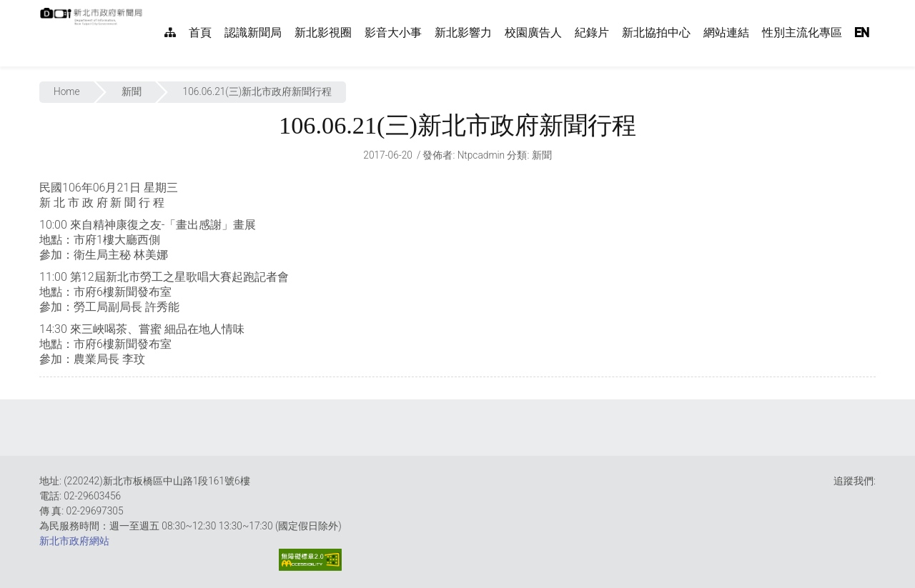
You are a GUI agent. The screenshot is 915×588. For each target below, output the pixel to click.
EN (862, 33)
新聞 (132, 91)
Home (67, 91)
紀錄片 (592, 33)
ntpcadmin (481, 155)
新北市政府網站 (74, 541)
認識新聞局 (253, 33)
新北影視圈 (323, 33)
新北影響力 (463, 33)
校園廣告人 (533, 33)
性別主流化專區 (802, 33)
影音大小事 (393, 33)
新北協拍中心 (656, 33)
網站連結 (726, 33)
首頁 (200, 33)
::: (150, 8)
